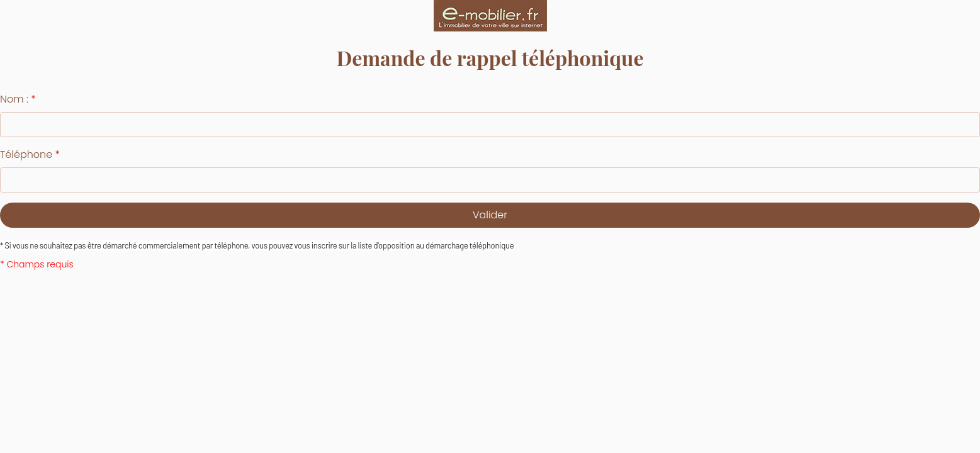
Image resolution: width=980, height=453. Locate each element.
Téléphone (30, 154)
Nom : (18, 99)
